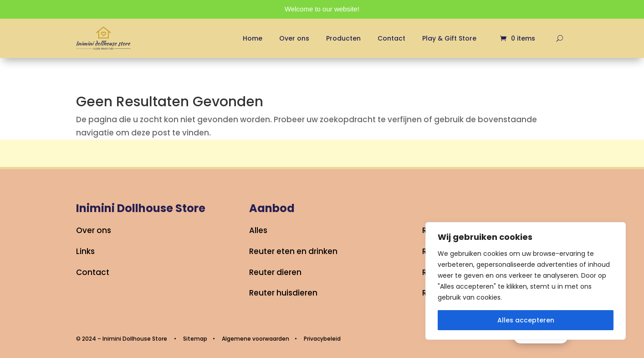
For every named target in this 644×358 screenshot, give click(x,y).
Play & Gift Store (449, 38)
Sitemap (195, 339)
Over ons (294, 38)
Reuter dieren (275, 272)
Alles (258, 230)
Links (85, 251)
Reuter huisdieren (283, 293)
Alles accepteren (526, 320)
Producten (343, 38)
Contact (391, 38)
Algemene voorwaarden (256, 339)
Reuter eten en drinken (293, 251)
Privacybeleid (322, 339)
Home (253, 38)
